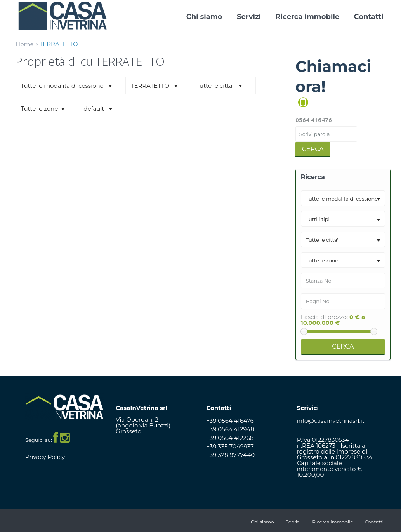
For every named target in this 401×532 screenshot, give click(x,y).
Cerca (313, 149)
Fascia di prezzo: (324, 317)
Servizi (249, 17)
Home (25, 44)
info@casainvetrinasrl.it (331, 421)
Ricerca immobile (308, 17)
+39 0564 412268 (230, 438)
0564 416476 (314, 120)
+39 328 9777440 (231, 455)
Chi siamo (204, 17)
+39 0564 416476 (230, 421)
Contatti (369, 17)
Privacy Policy (45, 457)
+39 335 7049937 (230, 446)
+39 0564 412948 (231, 429)
